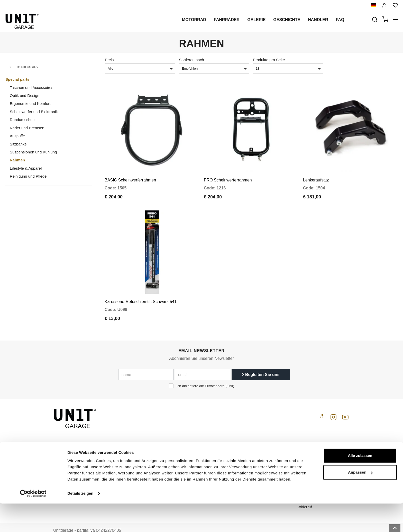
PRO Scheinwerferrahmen (228, 174)
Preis (109, 60)
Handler (318, 20)
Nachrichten (195, 465)
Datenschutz (139, 457)
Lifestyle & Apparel (26, 168)
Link (230, 374)
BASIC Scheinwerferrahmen (130, 174)
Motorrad (194, 20)
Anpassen (360, 501)
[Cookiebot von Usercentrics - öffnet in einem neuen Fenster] (33, 522)
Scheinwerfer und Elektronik (34, 112)
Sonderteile (194, 449)
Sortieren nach (191, 60)
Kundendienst (253, 449)
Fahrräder (227, 20)
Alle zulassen (360, 484)
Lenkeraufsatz (316, 174)
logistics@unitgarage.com (85, 441)
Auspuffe (17, 136)
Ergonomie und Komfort (30, 103)
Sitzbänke (18, 144)
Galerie (256, 20)
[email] (203, 363)
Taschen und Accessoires (31, 88)
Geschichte (287, 20)
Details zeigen (80, 522)
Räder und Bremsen (27, 128)
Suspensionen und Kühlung (33, 152)
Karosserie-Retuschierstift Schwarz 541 (141, 290)
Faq (340, 20)
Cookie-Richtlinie (143, 465)
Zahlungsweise (310, 463)
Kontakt (248, 465)
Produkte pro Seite (269, 60)
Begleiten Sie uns (261, 363)
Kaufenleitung (253, 441)
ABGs (303, 441)
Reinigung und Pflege (28, 176)
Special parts (17, 79)
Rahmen (17, 160)
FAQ (245, 457)
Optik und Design (25, 95)
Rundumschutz (23, 120)
